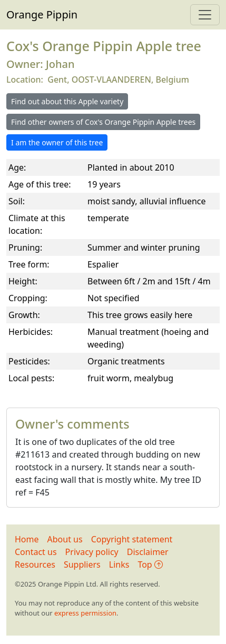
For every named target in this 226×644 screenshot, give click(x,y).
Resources (35, 564)
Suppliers (82, 564)
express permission (85, 613)
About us (65, 539)
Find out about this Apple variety (67, 101)
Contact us (36, 552)
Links (119, 564)
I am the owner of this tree (57, 142)
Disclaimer (148, 552)
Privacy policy (92, 552)
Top (150, 564)
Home (27, 539)
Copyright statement (132, 539)
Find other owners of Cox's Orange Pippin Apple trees (103, 122)
